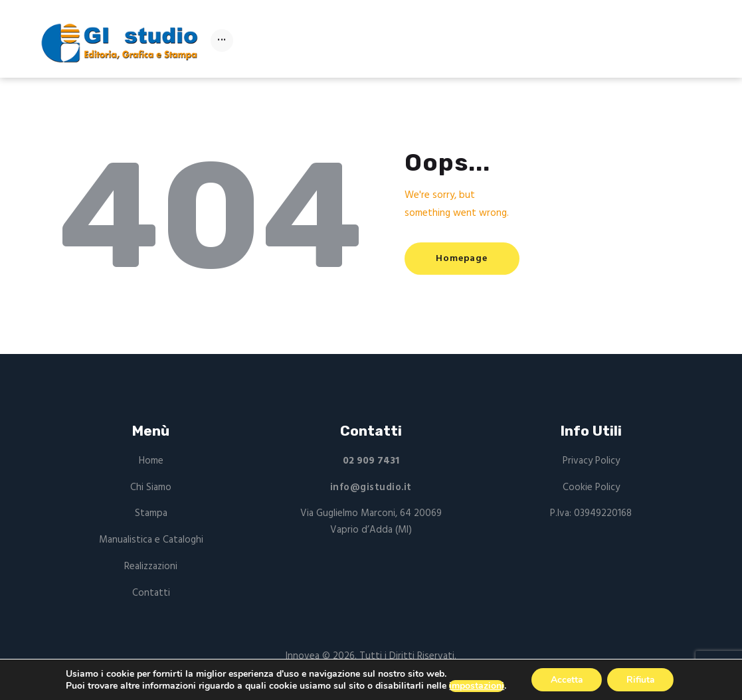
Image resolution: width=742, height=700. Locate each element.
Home (151, 461)
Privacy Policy (591, 461)
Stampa (151, 513)
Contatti (151, 593)
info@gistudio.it (371, 487)
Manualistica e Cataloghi (151, 540)
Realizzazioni (151, 567)
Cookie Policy (591, 487)
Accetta (565, 679)
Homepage (463, 259)
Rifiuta (641, 679)
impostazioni (475, 685)
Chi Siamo (151, 487)
